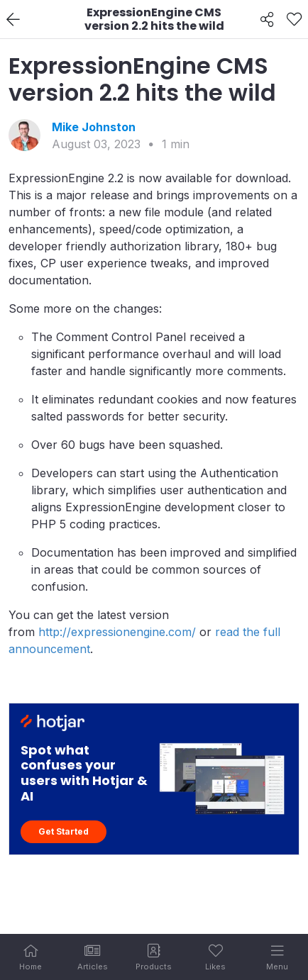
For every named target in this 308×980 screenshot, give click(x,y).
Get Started (64, 831)
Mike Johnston (94, 127)
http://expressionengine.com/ (117, 632)
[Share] (267, 20)
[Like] (294, 20)
